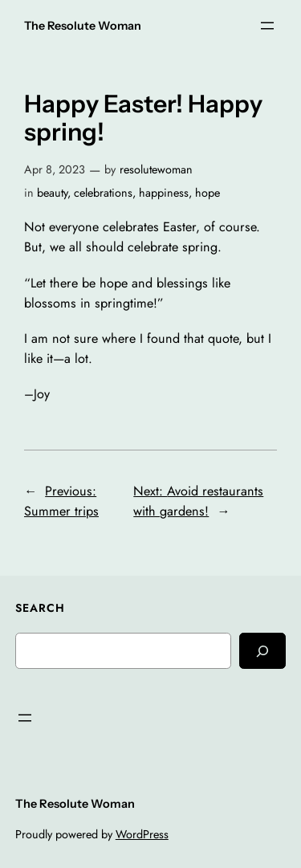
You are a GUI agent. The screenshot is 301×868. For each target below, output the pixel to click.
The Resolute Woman (83, 26)
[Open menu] (267, 26)
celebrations (103, 193)
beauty (52, 193)
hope (207, 193)
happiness (164, 193)
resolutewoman (156, 169)
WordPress (142, 834)
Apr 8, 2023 (55, 169)
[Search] (262, 651)
